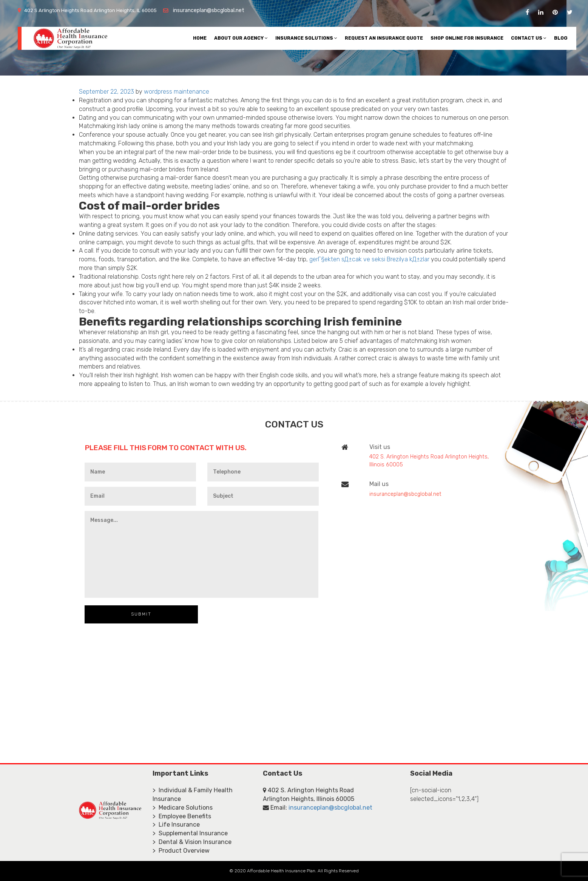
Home (200, 38)
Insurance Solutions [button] (306, 38)
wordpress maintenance (177, 92)
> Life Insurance (176, 825)
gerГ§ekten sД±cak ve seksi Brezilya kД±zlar (369, 259)
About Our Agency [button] (241, 38)
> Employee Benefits (182, 816)
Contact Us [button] (529, 38)
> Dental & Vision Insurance (192, 842)
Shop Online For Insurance (467, 38)
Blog (561, 38)
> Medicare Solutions (183, 808)
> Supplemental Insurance (190, 833)
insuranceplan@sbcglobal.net (209, 10)
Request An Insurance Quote (384, 38)
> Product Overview (181, 851)
